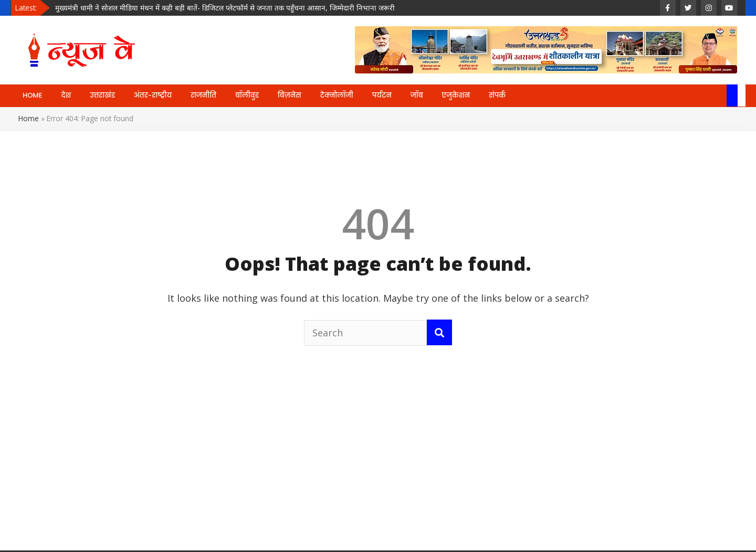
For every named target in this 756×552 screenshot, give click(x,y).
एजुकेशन (456, 95)
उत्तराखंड (102, 95)
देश (66, 95)
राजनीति (203, 95)
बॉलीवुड (247, 95)
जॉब (417, 95)
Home (29, 118)
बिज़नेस (290, 95)
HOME (33, 95)
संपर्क (497, 95)
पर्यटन (382, 95)
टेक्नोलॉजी (337, 95)
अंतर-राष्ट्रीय (153, 95)
